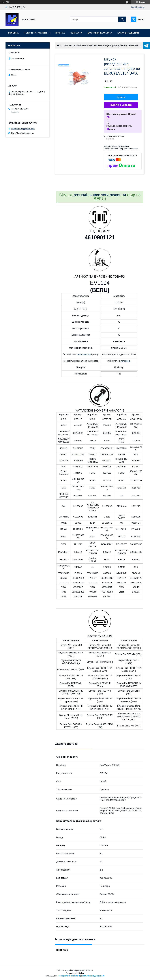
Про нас (60, 33)
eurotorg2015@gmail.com (23, 129)
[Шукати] (122, 19)
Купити (121, 97)
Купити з (121, 105)
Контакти (76, 33)
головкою (126, 361)
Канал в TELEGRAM (128, 33)
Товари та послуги (35, 33)
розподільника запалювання (100, 195)
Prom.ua (89, 970)
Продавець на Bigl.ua (75, 973)
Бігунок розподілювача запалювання (84, 45)
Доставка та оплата (100, 33)
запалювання (84, 354)
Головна (13, 33)
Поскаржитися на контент (69, 976)
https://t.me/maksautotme (23, 133)
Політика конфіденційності (93, 976)
